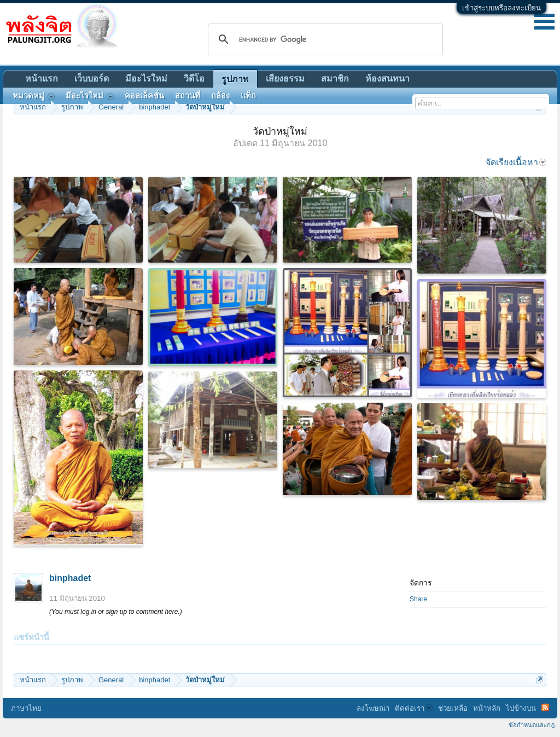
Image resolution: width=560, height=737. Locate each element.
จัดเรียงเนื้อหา (516, 162)
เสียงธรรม (285, 79)
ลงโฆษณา (373, 708)
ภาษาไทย (26, 708)
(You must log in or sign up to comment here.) (116, 612)
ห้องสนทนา (387, 79)
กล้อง (220, 96)
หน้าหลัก (487, 708)
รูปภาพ (235, 79)
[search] (324, 39)
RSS (545, 707)
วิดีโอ (194, 79)
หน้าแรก (42, 79)
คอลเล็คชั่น (144, 96)
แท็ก (248, 96)
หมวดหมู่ (34, 96)
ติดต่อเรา (414, 708)
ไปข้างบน (521, 708)
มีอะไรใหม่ (146, 79)
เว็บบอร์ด (92, 79)
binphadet (70, 578)
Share (418, 599)
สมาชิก (335, 79)
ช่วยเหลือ (453, 708)
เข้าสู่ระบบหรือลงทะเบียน (501, 8)
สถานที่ (188, 96)
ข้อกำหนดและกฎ (532, 725)
